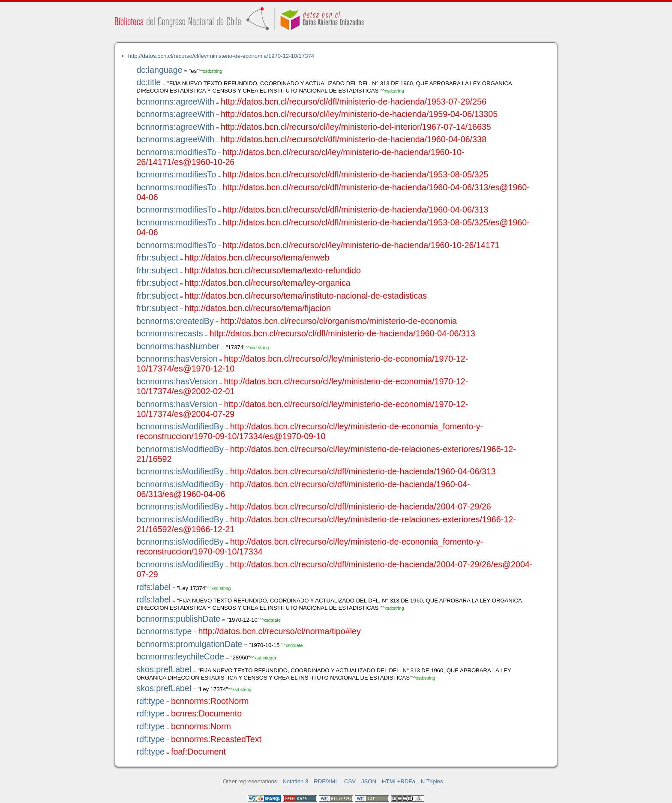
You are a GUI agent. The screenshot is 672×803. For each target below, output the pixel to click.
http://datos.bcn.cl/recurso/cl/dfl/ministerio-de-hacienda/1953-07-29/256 (354, 102)
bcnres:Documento (206, 713)
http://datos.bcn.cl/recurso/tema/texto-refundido (273, 270)
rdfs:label (153, 587)
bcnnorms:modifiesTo (176, 152)
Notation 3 (295, 781)
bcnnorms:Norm (201, 726)
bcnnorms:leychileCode (180, 656)
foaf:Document (198, 752)
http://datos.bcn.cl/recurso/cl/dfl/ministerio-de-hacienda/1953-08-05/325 (355, 174)
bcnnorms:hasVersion (177, 359)
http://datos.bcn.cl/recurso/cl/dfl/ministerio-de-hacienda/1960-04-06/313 (355, 210)
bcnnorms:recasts (169, 333)
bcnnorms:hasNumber (178, 346)
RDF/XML (326, 781)
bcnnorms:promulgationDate (189, 644)
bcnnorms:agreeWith (175, 102)
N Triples (432, 781)
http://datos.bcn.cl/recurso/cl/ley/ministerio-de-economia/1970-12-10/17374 (221, 56)
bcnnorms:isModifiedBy (180, 426)
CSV (350, 781)
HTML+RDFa (399, 781)
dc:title (148, 82)
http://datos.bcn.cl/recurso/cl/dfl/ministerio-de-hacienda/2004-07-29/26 (361, 506)
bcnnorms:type (164, 631)
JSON (369, 781)
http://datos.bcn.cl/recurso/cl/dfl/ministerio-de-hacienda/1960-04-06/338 (354, 139)
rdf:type (150, 701)
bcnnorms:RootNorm (210, 701)
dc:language (159, 70)
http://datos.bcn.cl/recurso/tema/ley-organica (268, 283)
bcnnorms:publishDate (178, 619)
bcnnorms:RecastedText (216, 739)
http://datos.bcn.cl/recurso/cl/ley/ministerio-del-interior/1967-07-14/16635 (356, 127)
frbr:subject (157, 258)
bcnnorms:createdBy (175, 321)
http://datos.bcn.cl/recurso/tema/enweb (257, 258)
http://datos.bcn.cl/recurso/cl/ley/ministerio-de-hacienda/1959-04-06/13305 (359, 114)
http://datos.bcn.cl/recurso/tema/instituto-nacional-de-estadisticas (306, 296)
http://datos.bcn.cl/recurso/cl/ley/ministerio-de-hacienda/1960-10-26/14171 (361, 245)
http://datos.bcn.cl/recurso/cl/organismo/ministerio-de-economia (339, 321)
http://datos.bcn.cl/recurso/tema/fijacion (258, 308)
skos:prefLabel (164, 669)
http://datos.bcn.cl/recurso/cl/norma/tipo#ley (279, 631)
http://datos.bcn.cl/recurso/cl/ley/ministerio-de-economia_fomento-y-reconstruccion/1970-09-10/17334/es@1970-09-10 (310, 431)
